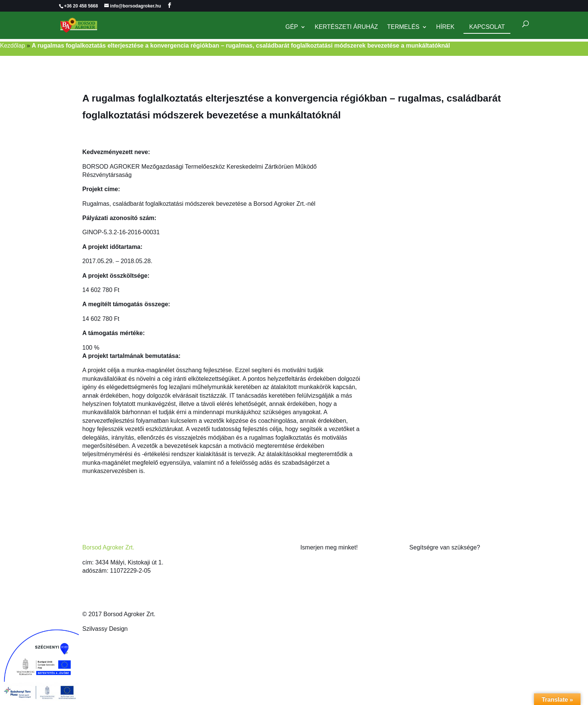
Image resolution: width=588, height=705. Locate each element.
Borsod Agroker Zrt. (109, 547)
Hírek (445, 27)
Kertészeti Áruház (346, 27)
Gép (292, 27)
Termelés (403, 27)
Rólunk (310, 562)
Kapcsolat (487, 27)
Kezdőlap (13, 46)
